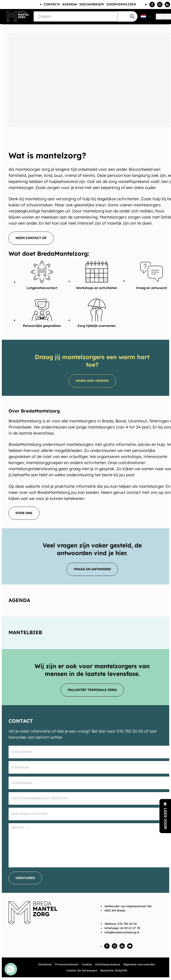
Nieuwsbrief (91, 4)
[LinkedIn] (167, 5)
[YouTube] (130, 946)
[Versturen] (25, 878)
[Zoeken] (75, 16)
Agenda (69, 4)
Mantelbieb (25, 632)
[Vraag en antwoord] (92, 569)
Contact (51, 4)
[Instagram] (160, 5)
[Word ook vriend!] (92, 381)
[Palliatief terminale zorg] (92, 690)
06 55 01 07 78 (130, 928)
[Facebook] (152, 5)
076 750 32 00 (127, 924)
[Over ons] (24, 513)
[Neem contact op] (31, 238)
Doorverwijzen (121, 4)
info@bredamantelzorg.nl (121, 932)
